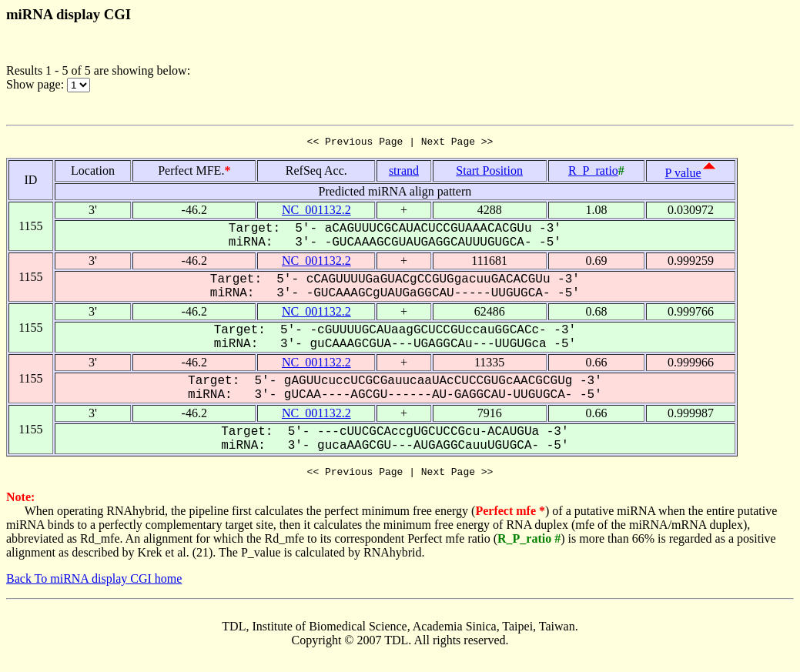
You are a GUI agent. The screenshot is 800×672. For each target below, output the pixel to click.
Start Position (489, 173)
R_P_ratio (593, 173)
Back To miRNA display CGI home (94, 583)
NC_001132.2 (316, 212)
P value (683, 175)
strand (404, 173)
